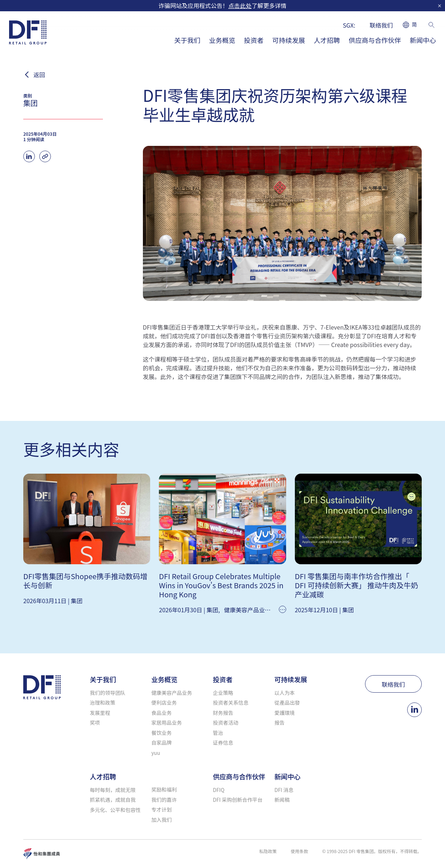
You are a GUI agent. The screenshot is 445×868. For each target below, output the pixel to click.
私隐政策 (268, 851)
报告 (280, 722)
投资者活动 (226, 722)
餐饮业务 (161, 733)
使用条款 (299, 851)
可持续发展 (289, 40)
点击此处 (240, 5)
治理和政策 (103, 702)
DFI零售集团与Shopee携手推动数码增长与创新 (85, 581)
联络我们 (381, 25)
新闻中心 (423, 40)
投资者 (254, 40)
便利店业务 (164, 702)
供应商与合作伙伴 (375, 40)
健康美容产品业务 (247, 610)
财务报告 (223, 713)
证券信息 (223, 742)
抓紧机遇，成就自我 (113, 800)
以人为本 (285, 693)
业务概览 (222, 40)
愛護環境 (285, 713)
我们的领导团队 (108, 693)
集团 (77, 601)
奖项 (95, 722)
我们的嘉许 (164, 800)
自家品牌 (161, 742)
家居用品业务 (167, 722)
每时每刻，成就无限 (113, 790)
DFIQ (219, 790)
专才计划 (161, 809)
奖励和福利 (164, 789)
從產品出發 (287, 702)
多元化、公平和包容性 (115, 810)
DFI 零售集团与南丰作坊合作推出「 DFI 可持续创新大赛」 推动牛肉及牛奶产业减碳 (357, 585)
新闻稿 (282, 800)
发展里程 (100, 713)
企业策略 (223, 693)
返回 (39, 75)
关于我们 (187, 40)
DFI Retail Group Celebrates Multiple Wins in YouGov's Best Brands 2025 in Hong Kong (221, 585)
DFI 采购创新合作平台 (238, 800)
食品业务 (161, 713)
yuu (156, 753)
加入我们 (161, 820)
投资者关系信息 (231, 702)
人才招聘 (327, 40)
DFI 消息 (284, 790)
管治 (218, 733)
